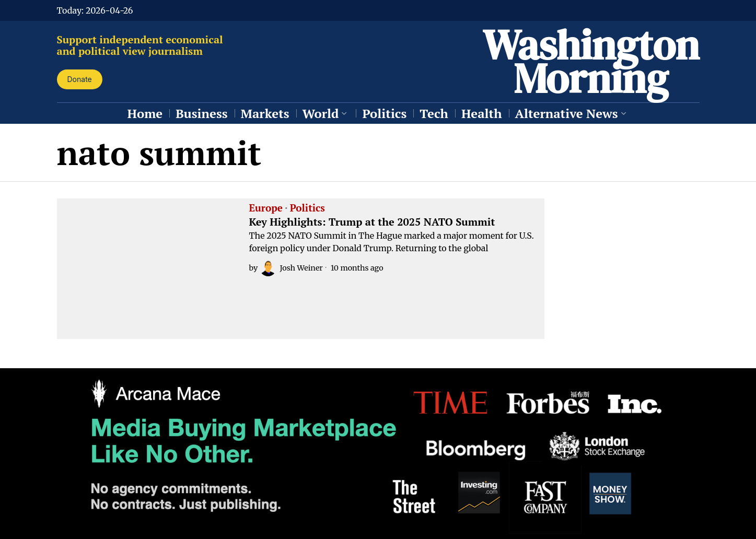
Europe (266, 208)
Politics (307, 208)
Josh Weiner (291, 268)
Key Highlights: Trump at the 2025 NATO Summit (372, 222)
